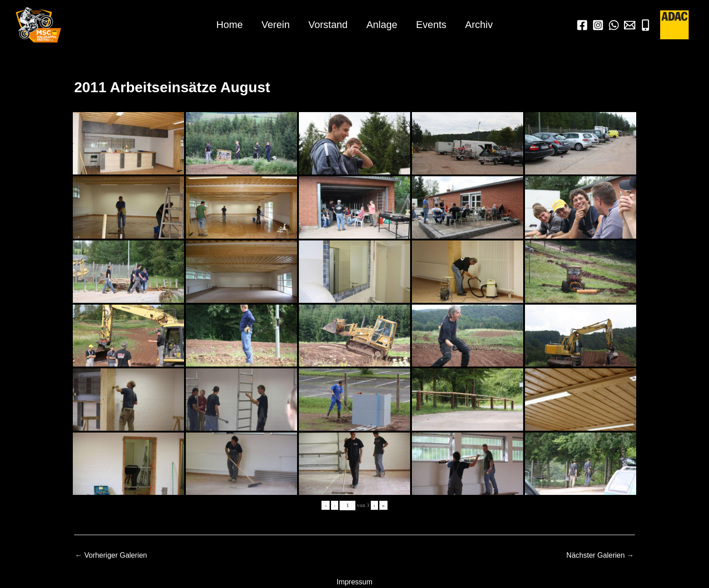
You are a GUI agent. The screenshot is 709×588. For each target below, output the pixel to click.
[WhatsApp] (614, 25)
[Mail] (630, 25)
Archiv (482, 25)
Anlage (383, 25)
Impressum (354, 582)
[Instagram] (598, 25)
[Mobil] (645, 25)
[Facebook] (582, 25)
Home (227, 25)
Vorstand (328, 25)
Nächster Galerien (600, 555)
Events (433, 25)
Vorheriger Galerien (111, 555)
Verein (274, 25)
